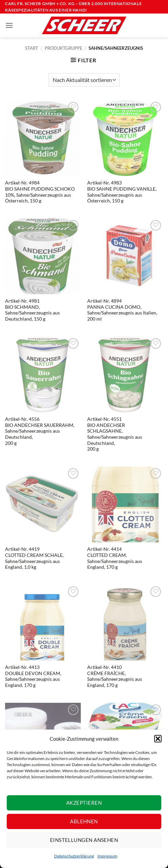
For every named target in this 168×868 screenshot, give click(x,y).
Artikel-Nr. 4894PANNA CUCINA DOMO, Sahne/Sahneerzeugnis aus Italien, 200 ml (122, 310)
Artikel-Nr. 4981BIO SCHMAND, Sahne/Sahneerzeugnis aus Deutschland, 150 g (32, 310)
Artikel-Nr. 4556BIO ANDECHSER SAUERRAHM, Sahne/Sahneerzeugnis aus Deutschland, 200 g (40, 431)
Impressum (107, 856)
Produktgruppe (64, 48)
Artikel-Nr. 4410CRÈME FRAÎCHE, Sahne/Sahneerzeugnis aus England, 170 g (115, 676)
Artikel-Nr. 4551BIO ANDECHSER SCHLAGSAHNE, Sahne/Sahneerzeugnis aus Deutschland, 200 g (115, 434)
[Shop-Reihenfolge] (84, 80)
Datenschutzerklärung (74, 856)
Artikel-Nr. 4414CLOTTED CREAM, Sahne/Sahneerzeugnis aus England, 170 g (115, 558)
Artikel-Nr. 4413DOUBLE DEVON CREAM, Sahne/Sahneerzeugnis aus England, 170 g (33, 676)
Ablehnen (84, 821)
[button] (158, 739)
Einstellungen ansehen (84, 840)
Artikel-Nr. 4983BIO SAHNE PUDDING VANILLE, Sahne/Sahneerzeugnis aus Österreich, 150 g (122, 192)
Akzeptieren (84, 803)
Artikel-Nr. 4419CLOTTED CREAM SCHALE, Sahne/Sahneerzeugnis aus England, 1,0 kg (34, 558)
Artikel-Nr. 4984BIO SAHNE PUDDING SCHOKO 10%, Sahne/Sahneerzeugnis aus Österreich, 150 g (40, 192)
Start (32, 48)
